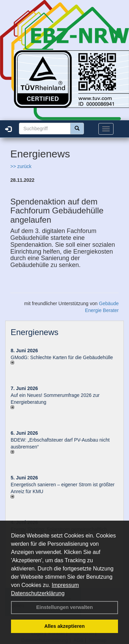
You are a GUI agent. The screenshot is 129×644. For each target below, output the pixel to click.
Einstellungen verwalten (64, 607)
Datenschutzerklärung (38, 593)
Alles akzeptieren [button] (65, 626)
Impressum (65, 585)
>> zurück (21, 166)
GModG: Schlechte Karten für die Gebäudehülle (62, 357)
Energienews (35, 332)
